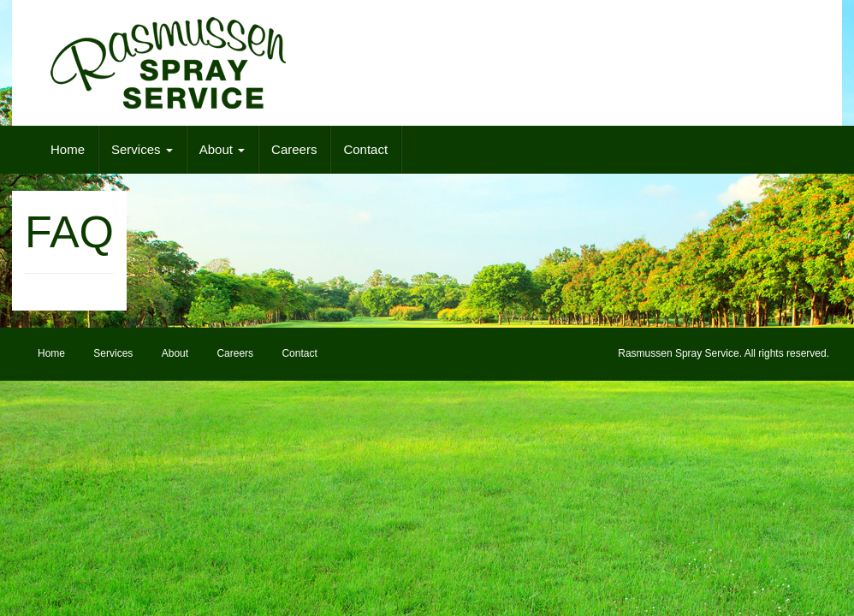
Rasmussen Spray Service (678, 353)
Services (142, 149)
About (222, 149)
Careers (294, 149)
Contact (365, 149)
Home (68, 149)
